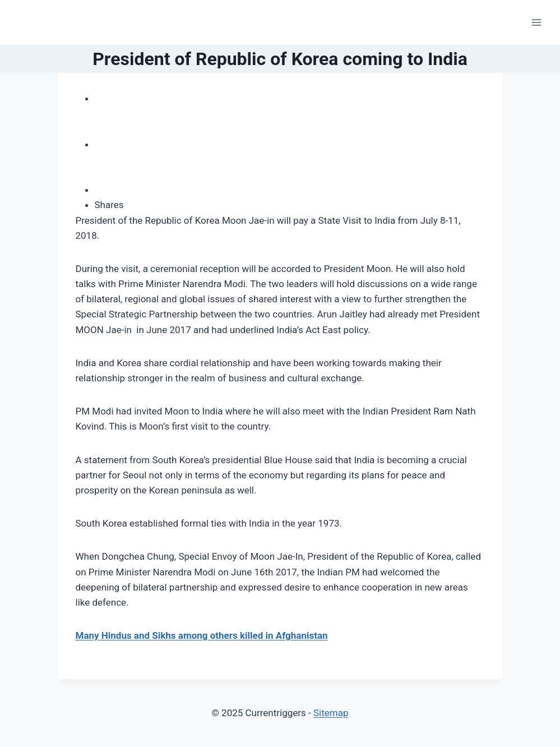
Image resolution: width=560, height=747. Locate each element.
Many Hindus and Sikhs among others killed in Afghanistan (202, 635)
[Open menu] (536, 22)
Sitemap (331, 713)
